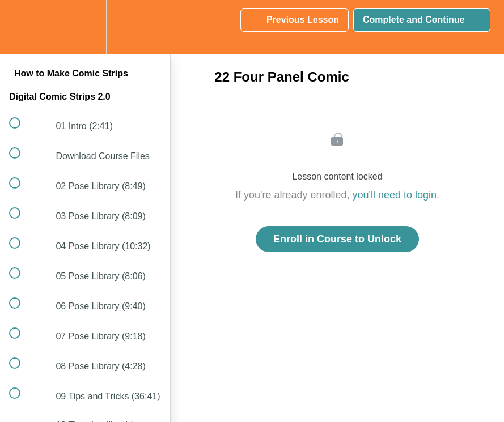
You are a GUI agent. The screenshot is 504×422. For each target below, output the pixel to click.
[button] (21, 27)
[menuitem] (85, 27)
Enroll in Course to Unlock (337, 239)
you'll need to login (395, 195)
